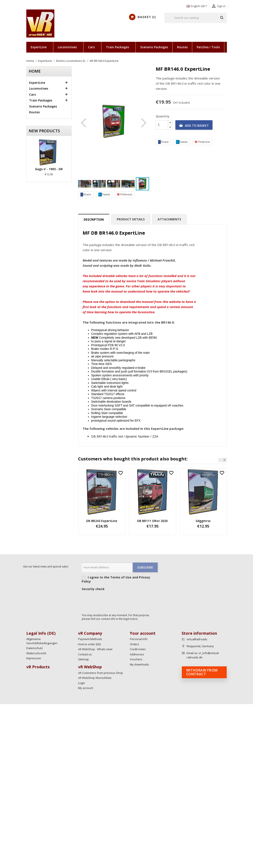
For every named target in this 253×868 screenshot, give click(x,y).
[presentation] (115, 601)
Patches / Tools (208, 47)
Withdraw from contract (202, 672)
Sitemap (83, 659)
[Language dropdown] (197, 6)
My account (86, 688)
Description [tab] (94, 219)
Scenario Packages (154, 47)
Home (35, 71)
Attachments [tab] (169, 219)
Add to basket (194, 126)
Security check (93, 589)
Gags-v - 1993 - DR (49, 169)
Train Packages (117, 47)
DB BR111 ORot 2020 (152, 521)
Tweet (104, 194)
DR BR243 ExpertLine (102, 521)
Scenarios (236, 47)
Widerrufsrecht (36, 653)
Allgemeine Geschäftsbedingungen (42, 641)
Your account (143, 633)
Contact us (85, 654)
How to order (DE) (89, 644)
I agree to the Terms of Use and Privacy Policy (120, 579)
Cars (91, 47)
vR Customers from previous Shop (101, 673)
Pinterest (125, 194)
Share (86, 194)
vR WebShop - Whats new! (95, 649)
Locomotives (67, 47)
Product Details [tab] (131, 219)
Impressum (34, 658)
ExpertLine (39, 47)
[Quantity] (162, 125)
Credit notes (138, 649)
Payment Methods (90, 639)
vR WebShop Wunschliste (95, 678)
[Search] (196, 18)
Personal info (139, 639)
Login (82, 683)
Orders (134, 644)
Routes (182, 47)
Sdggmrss (203, 521)
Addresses (137, 654)
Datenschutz (35, 648)
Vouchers (136, 659)
